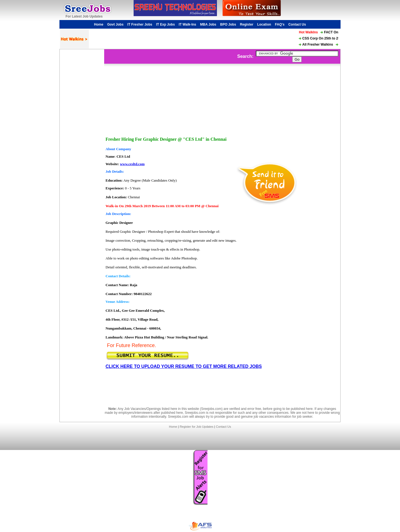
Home (99, 24)
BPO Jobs (228, 24)
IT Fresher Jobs (140, 24)
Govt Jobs (115, 24)
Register (247, 24)
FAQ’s (280, 24)
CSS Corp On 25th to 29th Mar (327, 38)
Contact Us (297, 24)
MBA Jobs (208, 24)
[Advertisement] (82, 133)
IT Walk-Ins (187, 24)
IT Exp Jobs (165, 24)
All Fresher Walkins (319, 44)
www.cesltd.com (132, 164)
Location (264, 24)
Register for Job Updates (197, 427)
